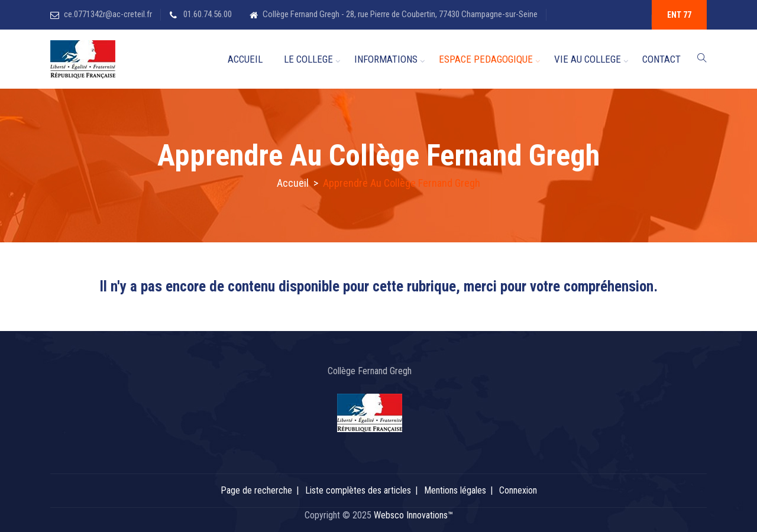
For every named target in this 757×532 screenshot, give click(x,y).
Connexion (518, 490)
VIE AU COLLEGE (588, 59)
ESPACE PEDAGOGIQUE (486, 59)
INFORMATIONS (386, 59)
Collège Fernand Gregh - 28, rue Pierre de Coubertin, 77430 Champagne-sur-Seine (400, 14)
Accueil (293, 183)
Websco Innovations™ (413, 515)
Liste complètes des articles (358, 490)
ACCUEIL (245, 59)
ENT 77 (679, 15)
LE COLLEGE (308, 59)
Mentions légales (455, 490)
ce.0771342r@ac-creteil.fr (108, 14)
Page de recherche (256, 490)
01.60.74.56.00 (207, 14)
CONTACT (661, 59)
